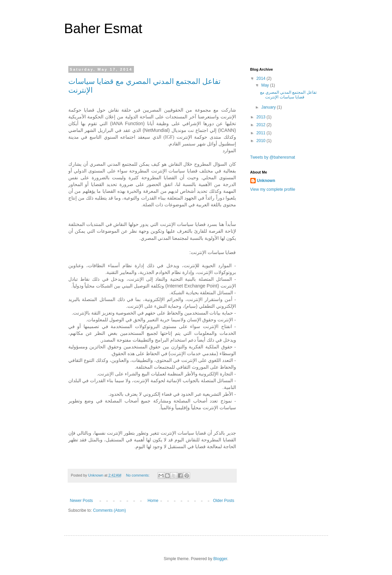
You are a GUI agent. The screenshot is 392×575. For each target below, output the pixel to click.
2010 (261, 141)
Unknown (266, 181)
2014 (261, 78)
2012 (261, 125)
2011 (261, 133)
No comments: (138, 475)
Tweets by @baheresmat (273, 157)
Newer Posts (82, 501)
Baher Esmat (103, 28)
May (266, 85)
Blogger (220, 559)
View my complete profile (273, 189)
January (269, 107)
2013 (261, 117)
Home (153, 501)
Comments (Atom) (109, 510)
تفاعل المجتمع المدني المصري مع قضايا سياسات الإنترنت (288, 95)
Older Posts (224, 501)
